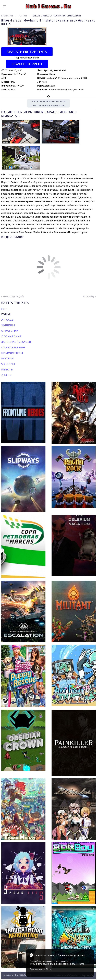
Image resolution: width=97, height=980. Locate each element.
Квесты (7, 370)
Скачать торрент (27, 64)
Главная (7, 16)
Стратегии (10, 331)
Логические (11, 336)
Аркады (8, 320)
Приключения (13, 347)
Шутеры (8, 359)
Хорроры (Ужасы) (16, 342)
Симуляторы (12, 353)
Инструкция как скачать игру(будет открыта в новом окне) (48, 103)
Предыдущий (13, 297)
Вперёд (89, 297)
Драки (7, 375)
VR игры (8, 364)
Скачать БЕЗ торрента (27, 52)
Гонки (23, 16)
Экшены (8, 325)
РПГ (4, 309)
